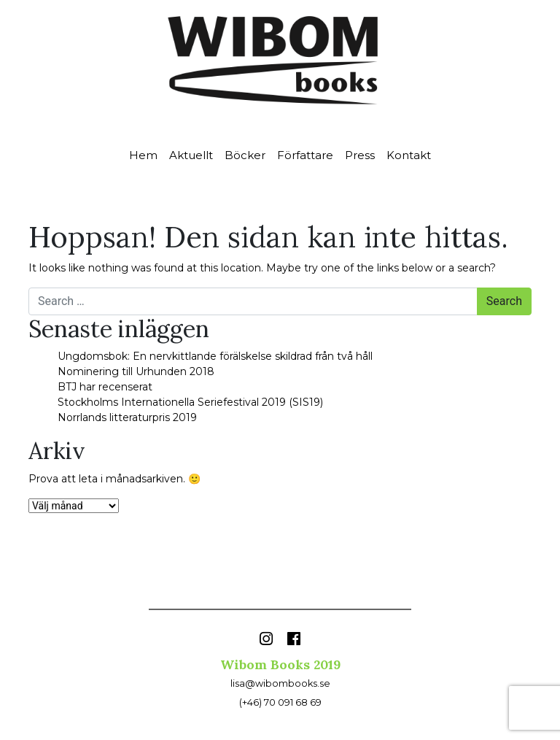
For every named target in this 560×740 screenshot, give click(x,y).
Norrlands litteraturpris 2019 (127, 417)
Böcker (245, 155)
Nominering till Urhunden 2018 (136, 371)
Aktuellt (191, 155)
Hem (143, 155)
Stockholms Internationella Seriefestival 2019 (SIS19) (190, 402)
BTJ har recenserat (105, 387)
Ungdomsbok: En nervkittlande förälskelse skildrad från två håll (215, 356)
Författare (305, 155)
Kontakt (409, 155)
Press (360, 155)
